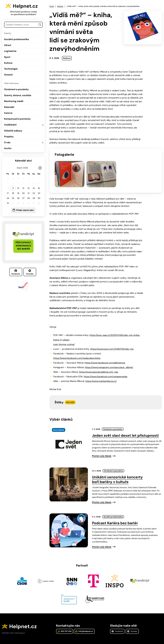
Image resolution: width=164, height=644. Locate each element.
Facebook (16, 272)
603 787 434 (64, 627)
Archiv (8, 148)
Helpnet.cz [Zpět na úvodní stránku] (27, 6)
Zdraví (8, 45)
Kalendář (9, 107)
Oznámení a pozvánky (16, 89)
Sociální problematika (17, 39)
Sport (7, 57)
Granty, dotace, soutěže (18, 95)
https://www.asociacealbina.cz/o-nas (99, 367)
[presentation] (69, 438)
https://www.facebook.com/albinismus (105, 358)
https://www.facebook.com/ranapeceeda (105, 371)
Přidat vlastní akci (25, 210)
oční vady (70, 397)
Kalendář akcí (23, 161)
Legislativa (10, 51)
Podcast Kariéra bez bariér (115, 518)
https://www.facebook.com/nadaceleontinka (77, 353)
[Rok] (27, 168)
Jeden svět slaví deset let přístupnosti (125, 430)
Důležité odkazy (13, 131)
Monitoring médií (14, 101)
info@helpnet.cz (84, 627)
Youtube (30, 272)
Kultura (8, 63)
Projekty (9, 137)
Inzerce (8, 113)
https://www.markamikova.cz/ (101, 376)
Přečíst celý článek (102, 451)
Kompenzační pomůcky (17, 119)
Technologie (11, 69)
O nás (7, 142)
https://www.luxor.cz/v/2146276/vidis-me (112, 344)
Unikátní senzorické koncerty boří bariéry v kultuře (117, 474)
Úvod (52, 6)
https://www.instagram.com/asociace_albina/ (109, 362)
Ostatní (8, 75)
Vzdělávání (10, 125)
